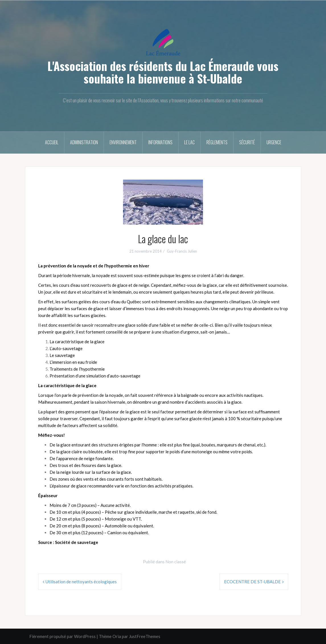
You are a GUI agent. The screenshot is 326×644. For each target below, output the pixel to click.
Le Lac (189, 142)
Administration (84, 142)
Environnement (123, 142)
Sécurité (247, 142)
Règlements (217, 142)
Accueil (52, 142)
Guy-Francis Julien (182, 251)
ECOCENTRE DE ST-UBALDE (252, 582)
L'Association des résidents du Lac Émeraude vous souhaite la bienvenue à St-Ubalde (163, 72)
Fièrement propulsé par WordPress (62, 636)
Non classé (176, 562)
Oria (117, 636)
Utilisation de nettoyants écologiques (81, 582)
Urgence (274, 142)
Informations (160, 142)
